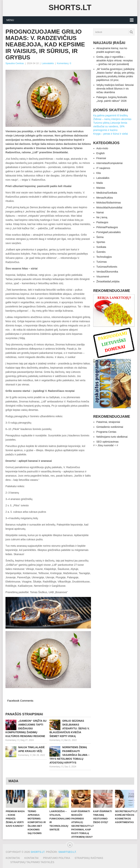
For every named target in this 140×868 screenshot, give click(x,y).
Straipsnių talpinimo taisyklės (32, 862)
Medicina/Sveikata (107, 193)
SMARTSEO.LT (67, 852)
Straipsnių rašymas (89, 858)
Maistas (101, 188)
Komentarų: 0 (64, 63)
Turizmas (101, 262)
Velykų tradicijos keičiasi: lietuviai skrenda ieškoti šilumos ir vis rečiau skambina (115, 89)
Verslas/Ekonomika (107, 272)
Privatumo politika (57, 858)
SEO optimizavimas (107, 442)
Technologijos (104, 257)
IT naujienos (103, 168)
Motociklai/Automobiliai (109, 208)
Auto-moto (102, 148)
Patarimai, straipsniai (108, 422)
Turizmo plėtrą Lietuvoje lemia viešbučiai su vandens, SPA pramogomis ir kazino (110, 126)
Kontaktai (13, 858)
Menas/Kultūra (104, 198)
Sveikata (101, 247)
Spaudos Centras (15, 63)
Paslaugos (102, 222)
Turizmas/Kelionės (107, 267)
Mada (99, 183)
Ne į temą (102, 217)
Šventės (101, 252)
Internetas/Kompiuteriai (109, 163)
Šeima (100, 237)
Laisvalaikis (48, 63)
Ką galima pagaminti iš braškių (110, 115)
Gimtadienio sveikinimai (110, 427)
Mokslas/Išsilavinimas (109, 203)
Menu (10, 20)
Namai (100, 212)
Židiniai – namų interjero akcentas (112, 119)
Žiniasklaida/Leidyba (108, 281)
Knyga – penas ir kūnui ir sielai (110, 134)
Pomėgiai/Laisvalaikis (108, 232)
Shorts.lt (70, 7)
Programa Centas (106, 432)
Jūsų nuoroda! (106, 445)
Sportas (101, 242)
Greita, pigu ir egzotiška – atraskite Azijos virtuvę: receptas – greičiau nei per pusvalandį (114, 60)
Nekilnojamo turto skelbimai (112, 437)
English (100, 153)
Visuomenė (103, 277)
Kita (98, 173)
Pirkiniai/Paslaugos (107, 227)
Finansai (101, 158)
